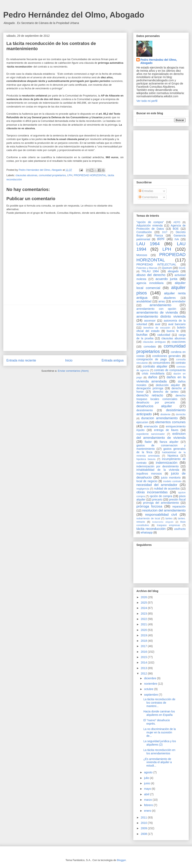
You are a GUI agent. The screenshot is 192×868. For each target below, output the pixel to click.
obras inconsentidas (152, 492)
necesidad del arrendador (157, 485)
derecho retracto (150, 395)
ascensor (150, 321)
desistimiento (145, 410)
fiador (148, 442)
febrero (149, 805)
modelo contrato (172, 481)
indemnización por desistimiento (157, 466)
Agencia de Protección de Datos (161, 227)
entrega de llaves (166, 430)
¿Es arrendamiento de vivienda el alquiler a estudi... (158, 762)
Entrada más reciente (21, 360)
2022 (144, 619)
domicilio (181, 414)
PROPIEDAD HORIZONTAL (90, 175)
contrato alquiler (155, 366)
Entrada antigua (113, 360)
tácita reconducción (151, 529)
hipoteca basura (146, 459)
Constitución (144, 232)
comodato (150, 347)
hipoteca (173, 456)
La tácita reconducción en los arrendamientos (159, 752)
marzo (148, 800)
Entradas (146, 191)
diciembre (150, 678)
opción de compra (161, 496)
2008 (144, 834)
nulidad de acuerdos (167, 489)
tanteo (169, 518)
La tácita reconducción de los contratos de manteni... (159, 703)
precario (157, 500)
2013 (144, 668)
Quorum (167, 268)
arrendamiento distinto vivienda (161, 316)
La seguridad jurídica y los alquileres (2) (160, 743)
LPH (70, 175)
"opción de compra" (150, 222)
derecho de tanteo (166, 392)
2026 (144, 597)
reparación (179, 506)
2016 (144, 652)
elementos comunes (171, 422)
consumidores (161, 363)
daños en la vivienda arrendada (161, 379)
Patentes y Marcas (147, 268)
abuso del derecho (151, 275)
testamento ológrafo (163, 522)
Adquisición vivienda (149, 225)
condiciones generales (166, 356)
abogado (173, 271)
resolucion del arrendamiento (164, 510)
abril (147, 794)
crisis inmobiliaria (153, 373)
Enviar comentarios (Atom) (73, 371)
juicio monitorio (171, 478)
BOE (176, 229)
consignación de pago (151, 359)
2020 (144, 630)
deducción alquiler (168, 385)
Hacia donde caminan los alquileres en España (159, 713)
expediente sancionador (151, 434)
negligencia (143, 489)
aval (158, 324)
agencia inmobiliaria (150, 283)
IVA (177, 239)
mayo (148, 789)
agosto (149, 772)
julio (147, 778)
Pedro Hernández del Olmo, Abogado (74, 15)
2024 (144, 608)
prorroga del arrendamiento (161, 503)
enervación (151, 426)
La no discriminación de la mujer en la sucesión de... (160, 732)
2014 (144, 662)
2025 (144, 603)
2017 (144, 646)
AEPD (177, 222)
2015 (144, 657)
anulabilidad (144, 301)
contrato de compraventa (170, 370)
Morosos (142, 255)
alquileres (170, 298)
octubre (149, 689)
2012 (144, 673)
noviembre (151, 684)
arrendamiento (160, 305)
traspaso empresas (169, 525)
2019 (144, 635)
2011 (144, 817)
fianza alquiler (169, 442)
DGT (165, 232)
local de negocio (147, 481)
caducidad (164, 335)
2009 (144, 828)
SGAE (182, 268)
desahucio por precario (156, 402)
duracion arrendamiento (159, 418)
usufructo (180, 529)
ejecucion (142, 422)
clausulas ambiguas (154, 342)
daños (153, 377)
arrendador (179, 301)
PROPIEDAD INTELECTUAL (156, 264)
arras (162, 301)
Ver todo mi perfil (147, 101)
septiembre (151, 695)
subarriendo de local (148, 518)
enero (148, 811)
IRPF (161, 239)
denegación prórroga (150, 388)
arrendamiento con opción (156, 309)
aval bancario (177, 324)
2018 (144, 641)
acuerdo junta (166, 279)
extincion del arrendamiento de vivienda (161, 436)
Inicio (69, 360)
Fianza (159, 235)
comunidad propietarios (52, 175)
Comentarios (148, 197)
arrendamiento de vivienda (157, 312)
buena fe (173, 331)
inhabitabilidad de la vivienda (158, 470)
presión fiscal (177, 500)
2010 (144, 823)
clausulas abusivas (26, 175)
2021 (144, 624)
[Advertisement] (65, 328)
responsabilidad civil (161, 515)
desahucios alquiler (154, 406)
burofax (142, 335)
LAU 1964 (148, 244)
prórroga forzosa (149, 506)
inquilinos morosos (149, 474)
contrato (180, 363)
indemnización (166, 463)
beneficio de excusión (157, 328)
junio (147, 783)
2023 (144, 614)
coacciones (179, 342)
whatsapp (147, 532)
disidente (165, 414)
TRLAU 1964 (150, 271)
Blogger (121, 860)
